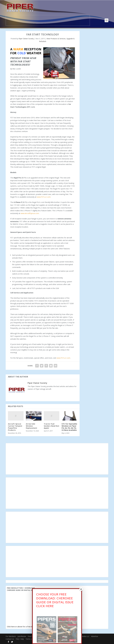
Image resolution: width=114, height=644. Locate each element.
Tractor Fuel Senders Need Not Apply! (52, 426)
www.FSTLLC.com (44, 197)
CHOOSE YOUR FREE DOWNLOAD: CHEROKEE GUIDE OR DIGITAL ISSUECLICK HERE (55, 601)
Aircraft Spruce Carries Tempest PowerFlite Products (15, 427)
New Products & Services (56, 38)
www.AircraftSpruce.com (30, 213)
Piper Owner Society (26, 38)
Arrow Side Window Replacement (32, 426)
